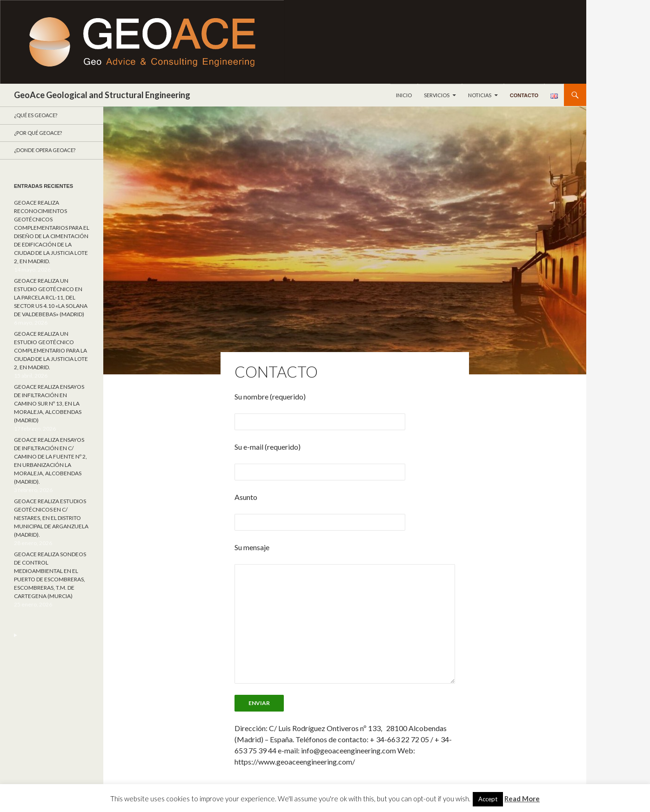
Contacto (524, 95)
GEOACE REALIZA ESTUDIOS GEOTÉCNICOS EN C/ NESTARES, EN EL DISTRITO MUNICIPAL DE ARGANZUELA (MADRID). (51, 518)
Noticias (480, 95)
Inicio (404, 95)
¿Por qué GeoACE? (38, 133)
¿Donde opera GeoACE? (45, 150)
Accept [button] (488, 799)
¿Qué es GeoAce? (36, 115)
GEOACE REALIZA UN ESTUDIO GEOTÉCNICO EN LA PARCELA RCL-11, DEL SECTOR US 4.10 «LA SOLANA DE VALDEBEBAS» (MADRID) (51, 297)
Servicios (437, 95)
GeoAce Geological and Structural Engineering (102, 95)
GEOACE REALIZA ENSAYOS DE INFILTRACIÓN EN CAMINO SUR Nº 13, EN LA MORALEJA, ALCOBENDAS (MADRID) (49, 403)
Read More (522, 799)
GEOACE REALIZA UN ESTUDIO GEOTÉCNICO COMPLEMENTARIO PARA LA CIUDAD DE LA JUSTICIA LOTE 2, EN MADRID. (51, 350)
